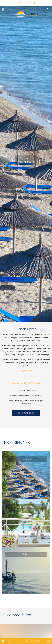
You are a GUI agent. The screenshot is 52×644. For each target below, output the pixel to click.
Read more (26, 371)
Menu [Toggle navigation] (5, 9)
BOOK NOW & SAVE (32, 641)
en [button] (45, 9)
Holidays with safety (26, 3)
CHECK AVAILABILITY (26, 413)
